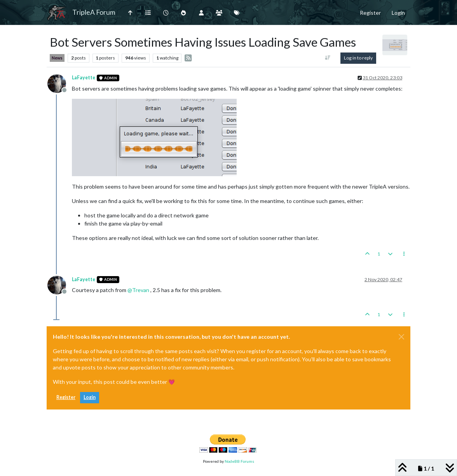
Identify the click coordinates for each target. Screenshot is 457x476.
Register (66, 397)
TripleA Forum (94, 12)
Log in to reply (358, 58)
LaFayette (84, 78)
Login (90, 397)
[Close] (401, 337)
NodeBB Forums (239, 461)
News (57, 58)
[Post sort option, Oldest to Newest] (328, 58)
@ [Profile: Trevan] (138, 290)
